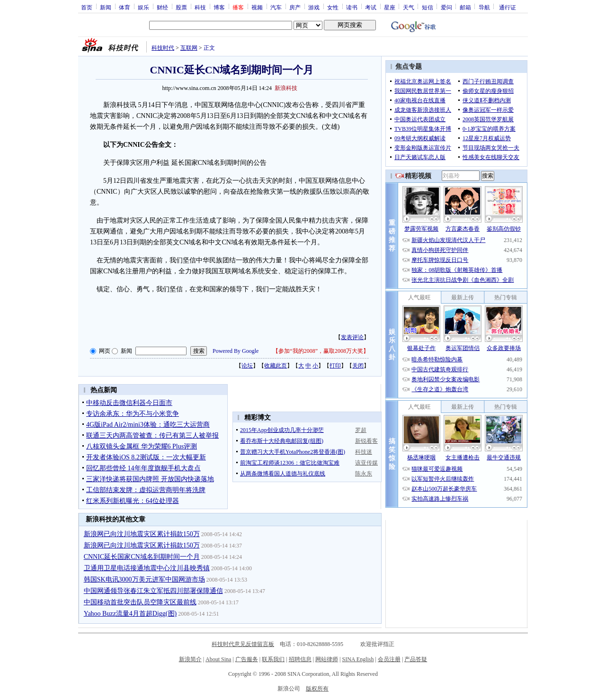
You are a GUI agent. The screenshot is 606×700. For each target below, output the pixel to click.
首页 (87, 7)
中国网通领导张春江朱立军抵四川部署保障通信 (153, 591)
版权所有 (317, 689)
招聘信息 (300, 659)
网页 (105, 351)
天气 (409, 7)
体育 (125, 7)
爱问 (446, 7)
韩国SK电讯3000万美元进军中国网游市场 (144, 579)
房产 (295, 7)
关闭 (358, 366)
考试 (371, 7)
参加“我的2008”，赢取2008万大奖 (321, 351)
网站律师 (327, 659)
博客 (219, 7)
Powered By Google (236, 351)
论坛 (247, 366)
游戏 (314, 7)
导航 (484, 7)
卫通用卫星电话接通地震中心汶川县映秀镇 (147, 568)
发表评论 (352, 337)
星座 (390, 7)
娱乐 (143, 7)
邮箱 (465, 7)
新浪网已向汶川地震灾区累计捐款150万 (142, 534)
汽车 (276, 7)
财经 (162, 7)
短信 (428, 7)
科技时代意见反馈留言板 (243, 644)
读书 (352, 7)
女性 (333, 7)
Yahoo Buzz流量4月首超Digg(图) (130, 614)
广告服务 (247, 659)
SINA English (358, 659)
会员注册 (389, 659)
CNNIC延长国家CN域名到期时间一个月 (142, 557)
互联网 (189, 48)
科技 (200, 7)
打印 (335, 366)
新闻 (106, 7)
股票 (181, 7)
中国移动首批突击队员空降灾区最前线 (140, 602)
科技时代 (163, 48)
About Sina (218, 659)
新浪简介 (190, 659)
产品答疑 (416, 659)
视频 (257, 7)
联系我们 (273, 659)
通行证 (508, 7)
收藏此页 (276, 366)
